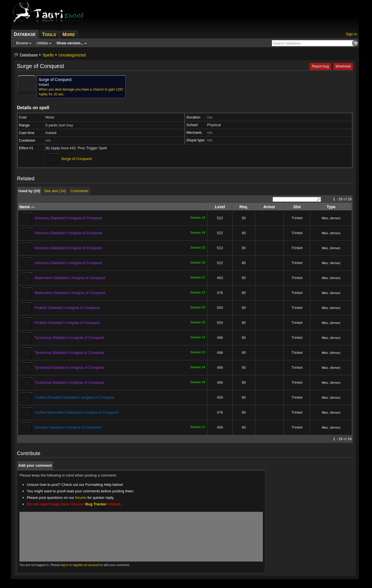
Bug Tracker (96, 504)
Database (29, 55)
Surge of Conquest (76, 159)
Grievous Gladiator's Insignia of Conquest (68, 218)
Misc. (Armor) (331, 218)
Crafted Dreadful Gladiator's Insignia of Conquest (74, 397)
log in (64, 565)
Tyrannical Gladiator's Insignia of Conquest (69, 338)
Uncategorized (72, 55)
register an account (86, 565)
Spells (48, 55)
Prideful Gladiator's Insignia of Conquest (67, 308)
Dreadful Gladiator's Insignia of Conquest (68, 427)
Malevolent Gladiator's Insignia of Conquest (70, 278)
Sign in (351, 34)
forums (81, 498)
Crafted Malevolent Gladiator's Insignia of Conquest (76, 412)
